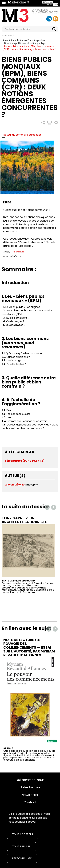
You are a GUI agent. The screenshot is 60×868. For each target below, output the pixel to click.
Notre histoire (30, 787)
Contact (30, 802)
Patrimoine (18, 252)
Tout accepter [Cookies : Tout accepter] (23, 834)
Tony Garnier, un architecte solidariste (24, 520)
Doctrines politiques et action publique (25, 43)
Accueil (6, 40)
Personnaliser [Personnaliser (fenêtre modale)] (22, 858)
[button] (43, 123)
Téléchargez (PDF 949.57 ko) (25, 461)
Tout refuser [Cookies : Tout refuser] (21, 846)
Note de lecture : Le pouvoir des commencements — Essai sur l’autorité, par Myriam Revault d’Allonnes (29, 647)
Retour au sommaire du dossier (22, 135)
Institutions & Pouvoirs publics (29, 40)
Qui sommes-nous (30, 780)
